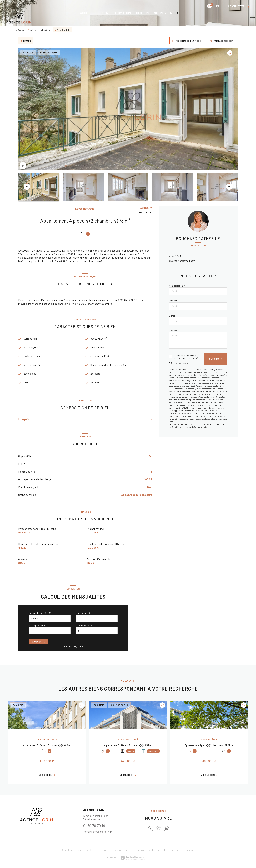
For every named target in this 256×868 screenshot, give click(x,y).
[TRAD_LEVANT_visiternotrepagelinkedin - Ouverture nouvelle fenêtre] (166, 830)
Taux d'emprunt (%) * (85, 627)
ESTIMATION (122, 13)
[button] (229, 187)
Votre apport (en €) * (38, 627)
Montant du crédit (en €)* (40, 615)
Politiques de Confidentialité (212, 424)
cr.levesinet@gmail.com (182, 261)
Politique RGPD (174, 852)
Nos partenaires (101, 852)
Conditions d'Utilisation (182, 427)
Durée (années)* (83, 615)
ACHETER (87, 13)
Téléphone (174, 301)
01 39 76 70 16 (94, 827)
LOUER (104, 13)
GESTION (142, 13)
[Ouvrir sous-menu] (178, 13)
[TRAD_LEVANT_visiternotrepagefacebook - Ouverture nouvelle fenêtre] (151, 830)
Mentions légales (142, 852)
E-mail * (173, 316)
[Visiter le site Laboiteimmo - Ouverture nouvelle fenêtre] (133, 859)
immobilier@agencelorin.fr (97, 833)
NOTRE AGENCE (165, 13)
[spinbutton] (97, 632)
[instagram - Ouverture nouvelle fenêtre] (159, 830)
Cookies (191, 852)
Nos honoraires (122, 852)
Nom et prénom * (177, 286)
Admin (159, 852)
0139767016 (175, 256)
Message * (174, 331)
